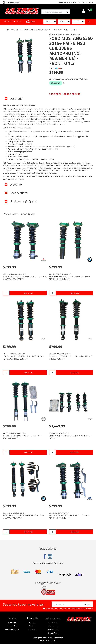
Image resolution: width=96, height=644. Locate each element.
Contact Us (89, 2)
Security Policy (53, 633)
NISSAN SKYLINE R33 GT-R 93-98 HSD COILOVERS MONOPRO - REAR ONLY (23, 437)
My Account (12, 622)
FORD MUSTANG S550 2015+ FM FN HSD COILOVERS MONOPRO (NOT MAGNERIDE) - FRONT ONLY (44, 30)
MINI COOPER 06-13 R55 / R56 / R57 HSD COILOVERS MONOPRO (70, 437)
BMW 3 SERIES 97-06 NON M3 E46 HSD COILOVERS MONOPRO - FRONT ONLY (70, 278)
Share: (56, 68)
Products (73, 2)
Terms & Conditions (72, 608)
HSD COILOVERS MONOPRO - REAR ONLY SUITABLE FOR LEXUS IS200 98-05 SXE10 (23, 358)
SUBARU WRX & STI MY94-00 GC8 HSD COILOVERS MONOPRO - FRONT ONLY (69, 517)
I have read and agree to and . (68, 608)
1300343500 (13, 2)
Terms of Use (53, 622)
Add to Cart (28, 293)
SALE (19, 21)
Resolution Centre (12, 629)
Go (89, 21)
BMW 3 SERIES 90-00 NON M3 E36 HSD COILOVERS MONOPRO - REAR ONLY (23, 517)
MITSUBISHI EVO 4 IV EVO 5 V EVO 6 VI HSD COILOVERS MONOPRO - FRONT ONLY (25, 278)
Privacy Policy (88, 608)
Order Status (63, 2)
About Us (80, 2)
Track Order (12, 626)
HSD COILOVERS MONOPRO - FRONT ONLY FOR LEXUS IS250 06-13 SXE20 (71, 358)
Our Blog (33, 626)
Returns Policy (53, 629)
